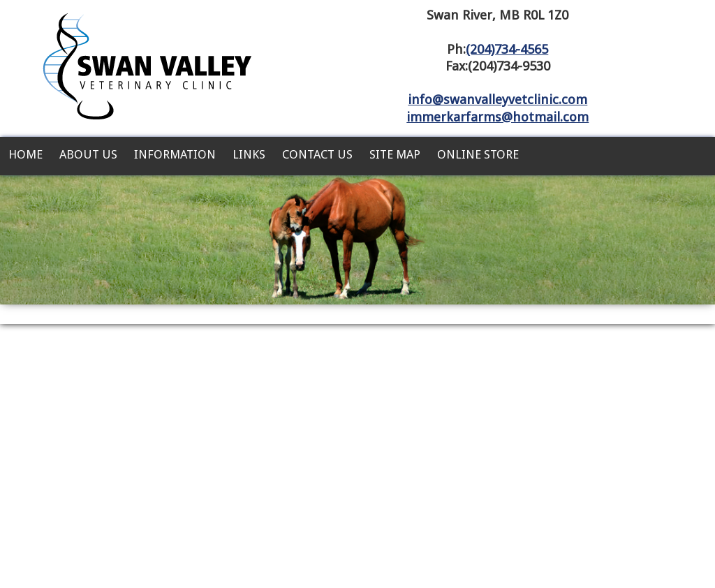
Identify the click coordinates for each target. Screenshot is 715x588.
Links (249, 154)
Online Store (478, 154)
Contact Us (317, 154)
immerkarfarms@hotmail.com (497, 117)
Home (25, 154)
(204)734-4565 (507, 49)
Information (175, 154)
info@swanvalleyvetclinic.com (497, 100)
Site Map (395, 154)
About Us (88, 154)
